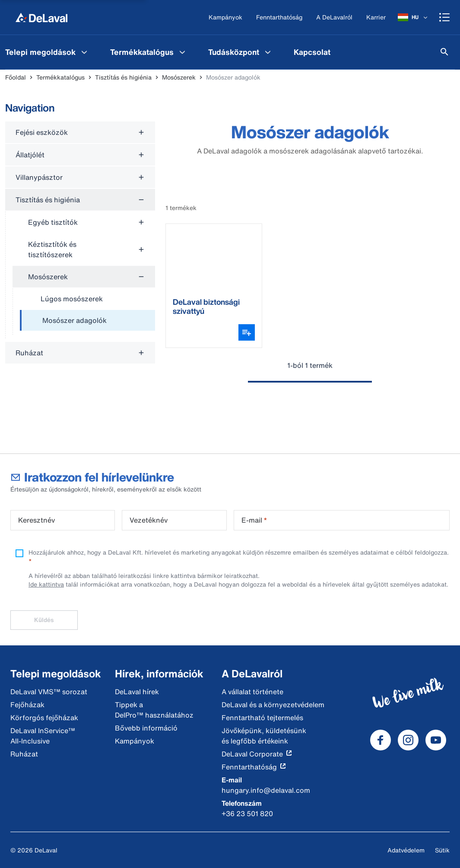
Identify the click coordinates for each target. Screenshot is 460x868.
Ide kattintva (46, 584)
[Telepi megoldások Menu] (84, 52)
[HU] (413, 17)
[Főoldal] (41, 17)
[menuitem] (149, 52)
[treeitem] (87, 321)
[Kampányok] (225, 18)
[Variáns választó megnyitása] (247, 332)
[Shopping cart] (444, 17)
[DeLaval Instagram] (408, 740)
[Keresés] (444, 52)
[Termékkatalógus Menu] (182, 52)
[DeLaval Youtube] (436, 740)
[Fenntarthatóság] (279, 18)
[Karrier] (376, 18)
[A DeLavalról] (334, 18)
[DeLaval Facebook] (381, 740)
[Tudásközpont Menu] (268, 52)
